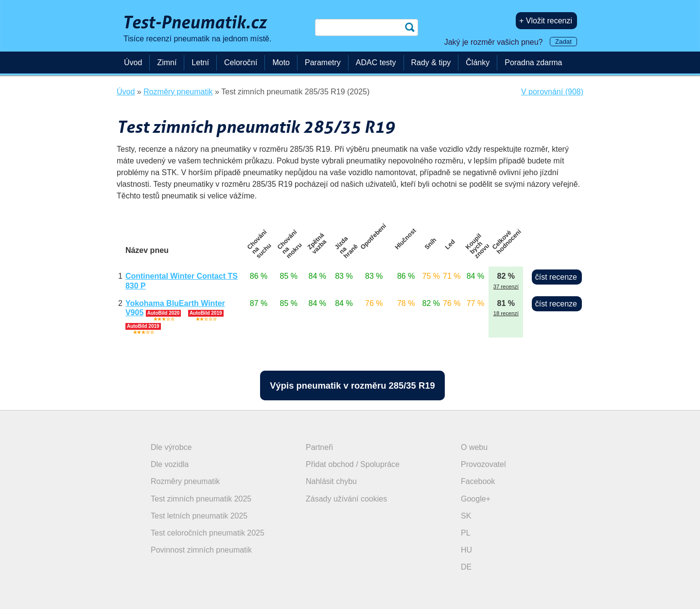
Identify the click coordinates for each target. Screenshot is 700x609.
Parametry (323, 63)
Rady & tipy (431, 63)
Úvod (133, 63)
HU (466, 550)
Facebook (478, 481)
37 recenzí (506, 287)
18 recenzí (506, 313)
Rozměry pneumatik (185, 481)
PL (466, 533)
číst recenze (556, 277)
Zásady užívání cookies (346, 499)
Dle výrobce (171, 447)
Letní (200, 63)
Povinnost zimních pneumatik (201, 550)
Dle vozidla (170, 464)
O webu (474, 447)
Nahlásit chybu (331, 481)
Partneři (319, 447)
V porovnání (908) (552, 92)
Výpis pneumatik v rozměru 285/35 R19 (352, 385)
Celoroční (241, 63)
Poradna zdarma (533, 63)
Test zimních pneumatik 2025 (201, 499)
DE (466, 567)
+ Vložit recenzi (546, 21)
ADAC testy (376, 63)
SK (466, 516)
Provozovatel (483, 464)
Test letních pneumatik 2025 (199, 516)
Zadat (563, 42)
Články (478, 63)
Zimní (167, 63)
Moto (281, 63)
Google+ (476, 499)
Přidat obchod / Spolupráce (353, 464)
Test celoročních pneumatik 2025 (208, 533)
